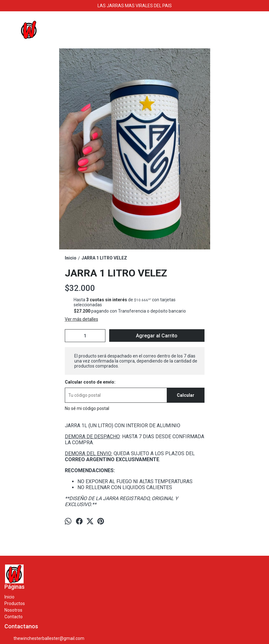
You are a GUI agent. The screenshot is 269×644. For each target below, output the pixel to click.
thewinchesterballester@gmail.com (44, 639)
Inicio (9, 597)
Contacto (14, 617)
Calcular (186, 395)
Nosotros (13, 610)
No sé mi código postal (87, 408)
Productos (15, 603)
